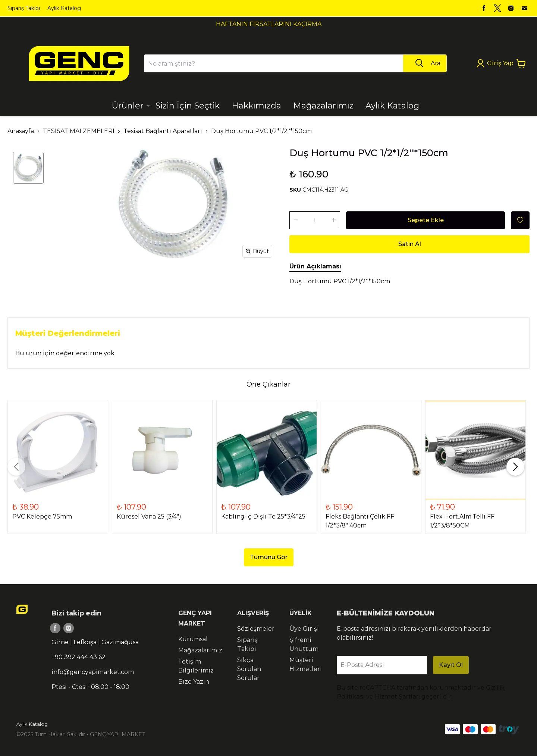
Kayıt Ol (451, 665)
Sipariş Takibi (24, 8)
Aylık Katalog (64, 8)
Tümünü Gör (269, 557)
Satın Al (410, 244)
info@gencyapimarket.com (93, 672)
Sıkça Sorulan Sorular (249, 669)
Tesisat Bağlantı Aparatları (163, 131)
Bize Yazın (194, 682)
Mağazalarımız (200, 650)
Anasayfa (21, 131)
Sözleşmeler (256, 629)
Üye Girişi (304, 629)
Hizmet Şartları (397, 697)
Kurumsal (193, 639)
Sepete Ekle (426, 220)
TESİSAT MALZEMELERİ (79, 131)
